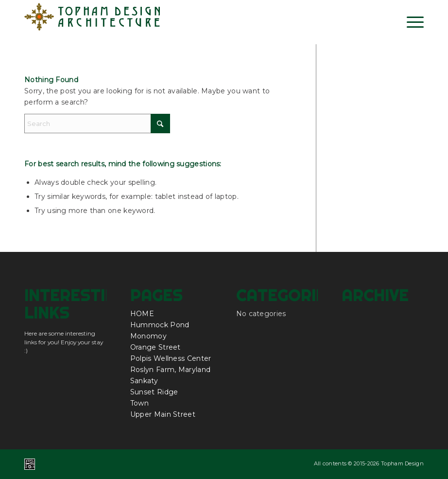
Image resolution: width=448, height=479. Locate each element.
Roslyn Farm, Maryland (170, 370)
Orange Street (155, 347)
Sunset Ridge (154, 392)
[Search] (97, 124)
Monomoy (148, 336)
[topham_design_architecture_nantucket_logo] (93, 22)
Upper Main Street (163, 414)
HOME (142, 314)
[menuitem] (410, 22)
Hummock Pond (160, 325)
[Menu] (410, 22)
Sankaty (144, 381)
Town (139, 403)
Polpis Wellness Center (171, 358)
